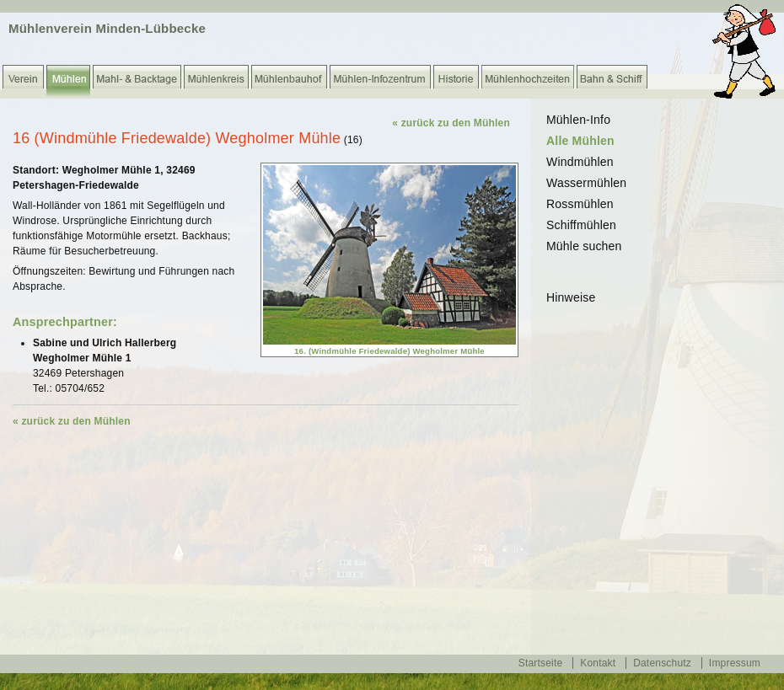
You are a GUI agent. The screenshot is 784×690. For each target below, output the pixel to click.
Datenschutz (662, 663)
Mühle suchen (584, 246)
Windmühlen (580, 162)
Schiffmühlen (581, 225)
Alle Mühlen (580, 141)
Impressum (735, 663)
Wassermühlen (586, 183)
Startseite (541, 663)
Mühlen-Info (578, 120)
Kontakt (598, 663)
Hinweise (571, 297)
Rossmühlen (580, 204)
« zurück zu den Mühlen (451, 123)
